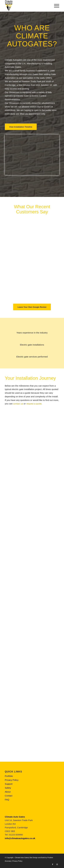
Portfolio (9, 776)
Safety (8, 788)
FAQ (7, 800)
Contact (9, 796)
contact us (18, 404)
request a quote (34, 404)
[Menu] (55, 6)
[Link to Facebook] (53, 864)
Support (9, 784)
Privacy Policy (12, 780)
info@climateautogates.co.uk (20, 838)
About (8, 792)
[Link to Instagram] (57, 864)
